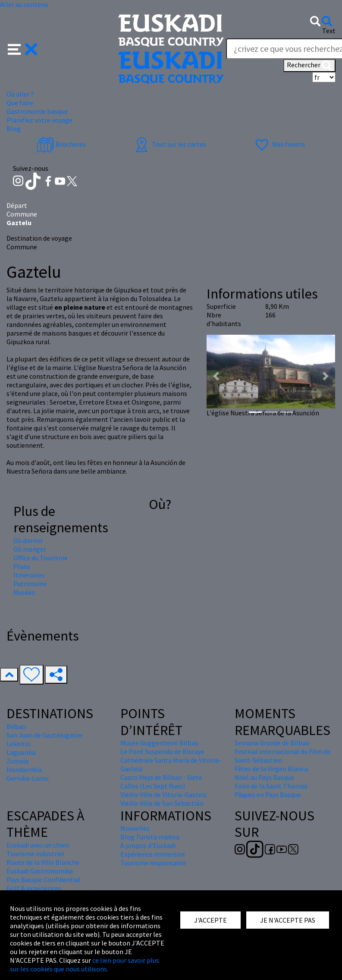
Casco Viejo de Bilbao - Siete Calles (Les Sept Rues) (161, 782)
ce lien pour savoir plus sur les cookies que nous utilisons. (85, 964)
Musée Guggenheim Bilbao (160, 743)
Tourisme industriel (35, 854)
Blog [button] (14, 129)
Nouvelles (135, 828)
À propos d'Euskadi (148, 845)
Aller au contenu (24, 4)
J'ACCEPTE (210, 920)
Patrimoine (30, 584)
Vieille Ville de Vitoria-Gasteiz (164, 795)
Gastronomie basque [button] (37, 111)
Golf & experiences (34, 888)
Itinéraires (29, 575)
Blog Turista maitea (150, 837)
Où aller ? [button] (20, 94)
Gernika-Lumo (28, 778)
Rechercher (309, 66)
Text (329, 31)
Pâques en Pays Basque (268, 795)
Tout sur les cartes (169, 144)
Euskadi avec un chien (38, 845)
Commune (22, 214)
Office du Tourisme (41, 558)
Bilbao (16, 726)
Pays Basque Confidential (44, 879)
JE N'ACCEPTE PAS (288, 920)
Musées (24, 592)
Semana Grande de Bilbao (272, 743)
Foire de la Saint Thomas (271, 786)
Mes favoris (279, 144)
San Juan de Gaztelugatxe (44, 735)
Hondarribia (24, 770)
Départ (17, 205)
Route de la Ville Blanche (43, 862)
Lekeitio (19, 744)
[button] (23, 48)
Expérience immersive (153, 854)
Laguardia (21, 752)
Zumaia (17, 761)
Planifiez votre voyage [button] (39, 120)
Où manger (30, 549)
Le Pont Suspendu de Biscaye (162, 751)
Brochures (61, 144)
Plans (22, 566)
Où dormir (28, 540)
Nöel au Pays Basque (264, 777)
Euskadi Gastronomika (40, 871)
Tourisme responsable (153, 863)
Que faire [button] (20, 103)
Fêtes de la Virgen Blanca (271, 769)
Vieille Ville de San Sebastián (162, 803)
